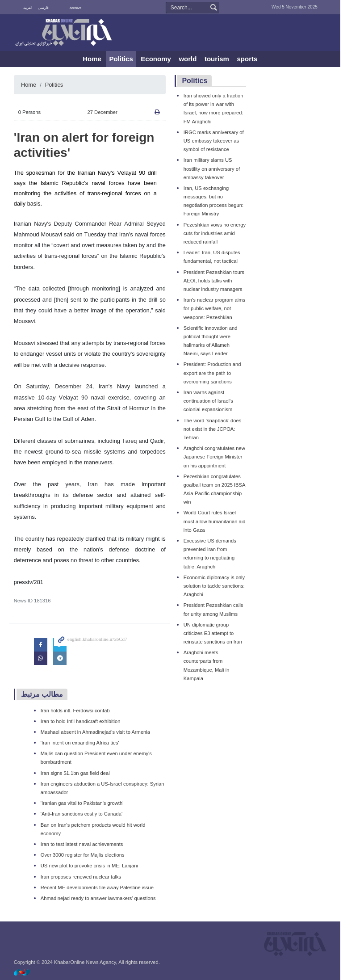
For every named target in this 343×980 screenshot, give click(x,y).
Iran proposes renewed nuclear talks (82, 877)
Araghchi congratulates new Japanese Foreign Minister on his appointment (216, 457)
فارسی (45, 8)
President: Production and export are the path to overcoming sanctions (214, 373)
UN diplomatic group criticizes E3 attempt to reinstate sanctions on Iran (214, 633)
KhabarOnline (64, 33)
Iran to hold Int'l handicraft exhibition (82, 721)
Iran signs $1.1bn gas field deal (77, 773)
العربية (29, 8)
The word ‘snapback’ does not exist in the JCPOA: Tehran (214, 429)
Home (93, 59)
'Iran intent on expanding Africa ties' (81, 743)
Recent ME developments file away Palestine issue (98, 887)
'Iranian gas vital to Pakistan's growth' (84, 803)
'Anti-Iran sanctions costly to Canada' (83, 814)
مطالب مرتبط (43, 694)
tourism (218, 59)
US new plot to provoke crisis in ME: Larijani (91, 866)
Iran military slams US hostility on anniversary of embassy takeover (213, 168)
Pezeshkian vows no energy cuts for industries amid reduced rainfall (216, 233)
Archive (77, 8)
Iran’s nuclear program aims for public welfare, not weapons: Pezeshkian (216, 308)
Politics (123, 59)
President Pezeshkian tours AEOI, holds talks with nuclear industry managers (215, 281)
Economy (158, 59)
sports (249, 59)
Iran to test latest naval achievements (83, 844)
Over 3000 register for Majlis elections (84, 855)
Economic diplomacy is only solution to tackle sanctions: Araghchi (215, 586)
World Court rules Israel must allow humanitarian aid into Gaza (216, 521)
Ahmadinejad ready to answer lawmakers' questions (100, 898)
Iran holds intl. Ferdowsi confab (77, 711)
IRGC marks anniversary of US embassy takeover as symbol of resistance (215, 141)
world (189, 59)
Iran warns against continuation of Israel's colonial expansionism (210, 401)
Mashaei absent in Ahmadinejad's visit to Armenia (97, 732)
